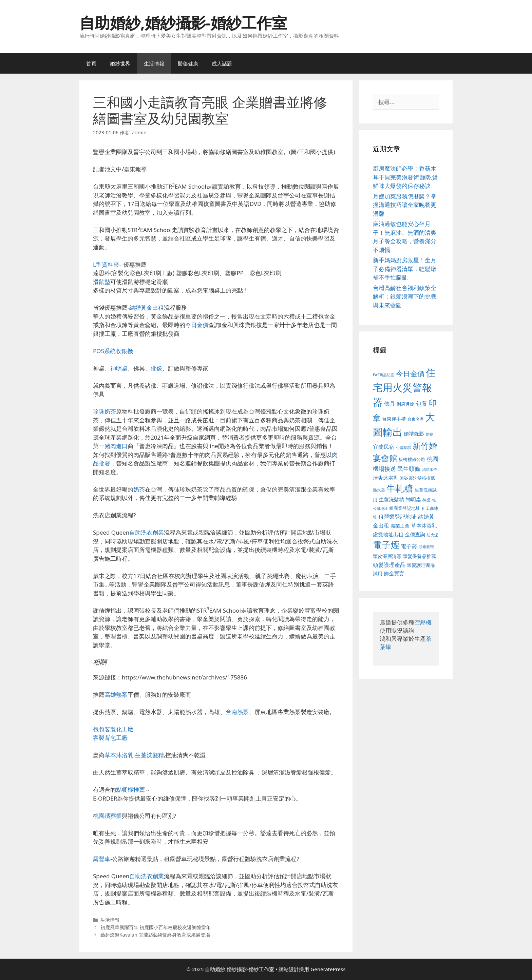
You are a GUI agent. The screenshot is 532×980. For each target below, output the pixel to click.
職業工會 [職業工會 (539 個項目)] (400, 526)
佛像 (156, 368)
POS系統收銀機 (113, 351)
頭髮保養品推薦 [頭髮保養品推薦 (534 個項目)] (419, 556)
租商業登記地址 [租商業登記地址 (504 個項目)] (405, 508)
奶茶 (139, 489)
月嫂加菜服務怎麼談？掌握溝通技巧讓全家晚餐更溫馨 (405, 205)
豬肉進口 (116, 446)
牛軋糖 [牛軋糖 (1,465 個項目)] (400, 488)
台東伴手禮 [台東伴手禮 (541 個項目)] (394, 419)
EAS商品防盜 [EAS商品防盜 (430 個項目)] (384, 375)
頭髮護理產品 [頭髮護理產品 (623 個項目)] (389, 565)
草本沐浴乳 (119, 755)
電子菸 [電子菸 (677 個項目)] (409, 546)
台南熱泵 (237, 712)
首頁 (91, 63)
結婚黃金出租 (147, 308)
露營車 (102, 859)
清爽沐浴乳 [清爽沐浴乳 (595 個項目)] (386, 478)
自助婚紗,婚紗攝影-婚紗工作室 (183, 23)
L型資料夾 (106, 264)
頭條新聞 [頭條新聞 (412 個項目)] (426, 547)
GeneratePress (328, 969)
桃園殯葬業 (107, 816)
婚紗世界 (120, 63)
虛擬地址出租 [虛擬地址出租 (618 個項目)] (388, 534)
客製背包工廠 (110, 738)
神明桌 (119, 368)
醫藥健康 (188, 63)
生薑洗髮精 (149, 755)
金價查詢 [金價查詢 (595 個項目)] (415, 534)
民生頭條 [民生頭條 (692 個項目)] (409, 469)
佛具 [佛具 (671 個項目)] (389, 403)
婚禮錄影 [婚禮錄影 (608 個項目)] (414, 434)
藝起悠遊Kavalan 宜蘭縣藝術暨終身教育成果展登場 (155, 935)
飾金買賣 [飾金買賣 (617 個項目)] (394, 573)
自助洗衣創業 (147, 532)
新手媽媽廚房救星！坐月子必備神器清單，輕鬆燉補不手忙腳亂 (405, 269)
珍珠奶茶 (104, 411)
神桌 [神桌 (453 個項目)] (426, 500)
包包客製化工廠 (113, 729)
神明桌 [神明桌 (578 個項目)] (413, 499)
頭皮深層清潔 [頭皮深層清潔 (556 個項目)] (387, 556)
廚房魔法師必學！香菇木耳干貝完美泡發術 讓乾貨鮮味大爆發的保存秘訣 (405, 177)
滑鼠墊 (102, 282)
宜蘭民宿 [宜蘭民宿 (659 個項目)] (384, 447)
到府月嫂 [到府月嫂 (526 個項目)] (405, 404)
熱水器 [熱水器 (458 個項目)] (379, 490)
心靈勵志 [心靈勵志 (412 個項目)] (403, 447)
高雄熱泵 (116, 695)
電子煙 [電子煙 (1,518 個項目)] (386, 545)
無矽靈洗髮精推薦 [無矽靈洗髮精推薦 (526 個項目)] (417, 478)
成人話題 (222, 63)
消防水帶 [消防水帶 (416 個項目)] (430, 469)
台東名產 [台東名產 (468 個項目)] (416, 419)
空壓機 (423, 622)
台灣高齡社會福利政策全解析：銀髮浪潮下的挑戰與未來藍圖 (405, 296)
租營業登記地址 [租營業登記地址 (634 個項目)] (397, 517)
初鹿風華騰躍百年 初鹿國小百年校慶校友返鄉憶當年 (156, 927)
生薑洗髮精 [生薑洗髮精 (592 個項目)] (391, 499)
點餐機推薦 (130, 790)
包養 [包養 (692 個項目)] (421, 403)
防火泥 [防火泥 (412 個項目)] (432, 535)
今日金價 (197, 325)
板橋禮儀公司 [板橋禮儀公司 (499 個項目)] (412, 459)
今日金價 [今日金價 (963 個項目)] (410, 373)
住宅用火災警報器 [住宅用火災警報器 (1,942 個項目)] (404, 387)
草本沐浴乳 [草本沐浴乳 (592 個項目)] (424, 525)
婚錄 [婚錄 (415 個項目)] (430, 434)
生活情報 (154, 63)
